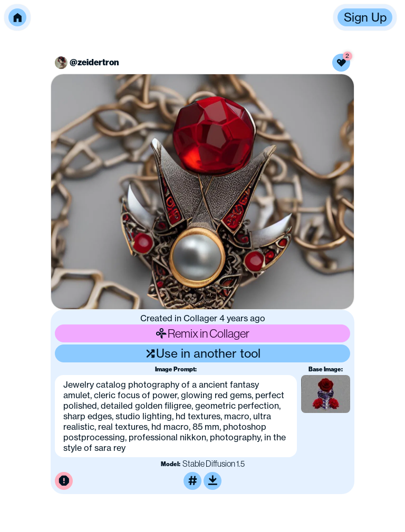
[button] (17, 17)
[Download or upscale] (213, 481)
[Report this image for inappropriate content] (64, 481)
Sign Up (365, 17)
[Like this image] (341, 63)
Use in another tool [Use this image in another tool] (203, 353)
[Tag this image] (192, 481)
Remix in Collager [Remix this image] (202, 333)
